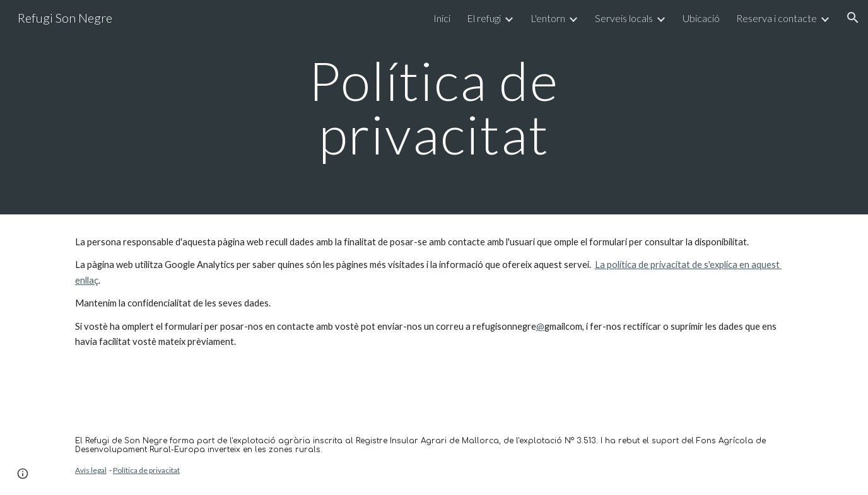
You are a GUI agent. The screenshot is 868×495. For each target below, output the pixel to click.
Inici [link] (442, 18)
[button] (853, 18)
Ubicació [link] (701, 18)
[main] (434, 108)
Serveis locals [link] (624, 18)
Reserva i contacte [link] (777, 18)
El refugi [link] (484, 18)
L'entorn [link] (548, 18)
